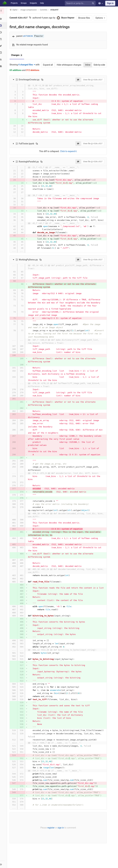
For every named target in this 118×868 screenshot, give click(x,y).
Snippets (33, 3)
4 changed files (27, 65)
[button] (4, 864)
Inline (87, 65)
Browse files (84, 18)
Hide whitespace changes (68, 65)
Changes (17, 55)
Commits (44, 10)
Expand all (47, 65)
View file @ (92, 80)
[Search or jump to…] (81, 3)
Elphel (14, 10)
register (51, 837)
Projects (14, 3)
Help (42, 3)
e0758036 (29, 36)
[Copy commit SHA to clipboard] (31, 18)
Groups (24, 3)
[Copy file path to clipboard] (43, 80)
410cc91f (55, 10)
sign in (61, 837)
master (39, 36)
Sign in (110, 3)
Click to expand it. (69, 151)
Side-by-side (99, 65)
